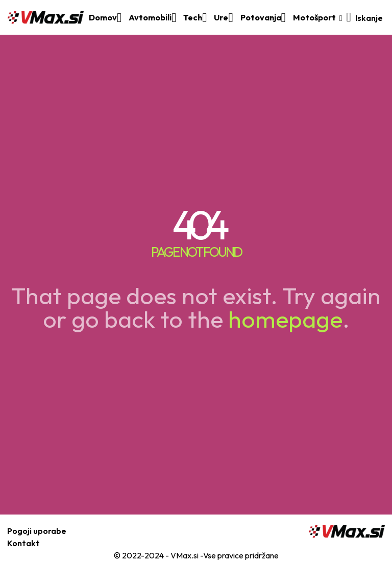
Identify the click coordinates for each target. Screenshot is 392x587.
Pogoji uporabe (37, 531)
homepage (285, 319)
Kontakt (23, 543)
